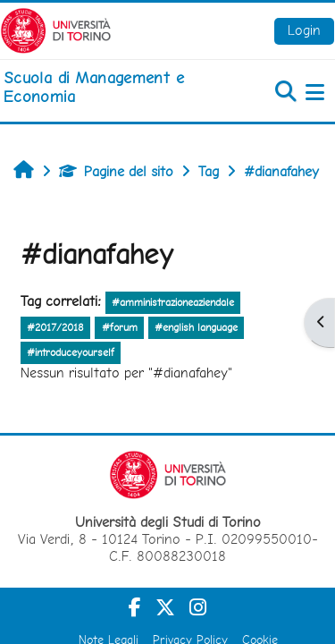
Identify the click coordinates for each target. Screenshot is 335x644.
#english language (196, 327)
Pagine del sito (116, 171)
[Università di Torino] (56, 29)
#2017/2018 (55, 327)
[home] (112, 87)
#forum (120, 327)
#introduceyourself (71, 352)
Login (304, 30)
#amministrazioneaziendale (173, 302)
